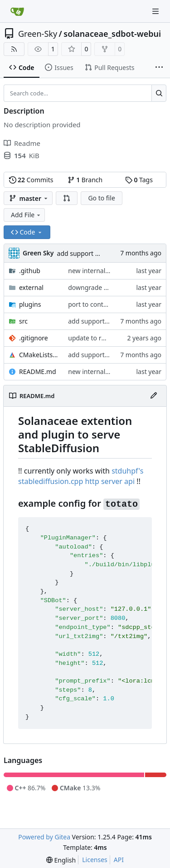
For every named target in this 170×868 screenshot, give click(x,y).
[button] (67, 198)
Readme (22, 143)
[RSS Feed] (14, 49)
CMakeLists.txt (39, 355)
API (119, 860)
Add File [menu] (26, 215)
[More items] (159, 68)
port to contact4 (92, 304)
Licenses (95, 860)
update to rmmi (91, 338)
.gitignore (34, 338)
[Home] (17, 11)
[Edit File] (154, 396)
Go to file (101, 198)
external (31, 287)
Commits (31, 180)
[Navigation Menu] (156, 11)
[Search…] (159, 93)
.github (30, 271)
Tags (139, 180)
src (23, 321)
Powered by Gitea (44, 837)
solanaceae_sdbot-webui (112, 34)
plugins (30, 304)
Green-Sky (38, 34)
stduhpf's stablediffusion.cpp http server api (81, 476)
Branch (85, 180)
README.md (38, 372)
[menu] (61, 860)
